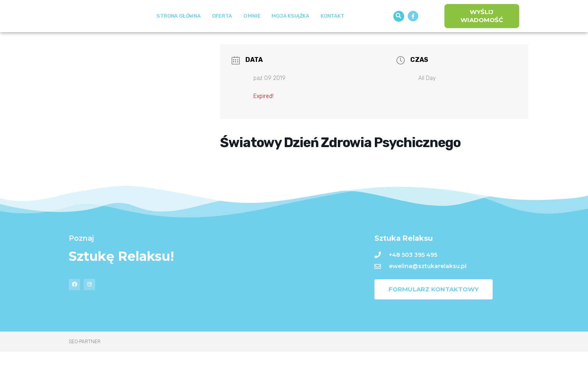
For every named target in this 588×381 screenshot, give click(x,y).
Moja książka (290, 31)
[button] (399, 31)
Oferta (222, 31)
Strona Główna (178, 31)
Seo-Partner (85, 371)
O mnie (252, 31)
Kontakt (332, 31)
